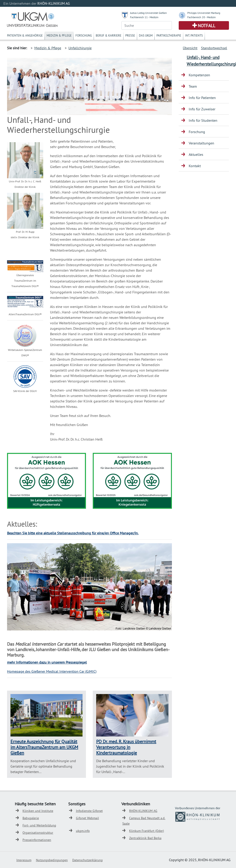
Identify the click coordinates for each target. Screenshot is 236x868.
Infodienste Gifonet (89, 811)
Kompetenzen (199, 75)
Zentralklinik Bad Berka (145, 838)
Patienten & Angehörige (25, 35)
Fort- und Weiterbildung (39, 825)
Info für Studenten (203, 120)
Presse (130, 35)
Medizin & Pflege (59, 35)
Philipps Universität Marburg (204, 13)
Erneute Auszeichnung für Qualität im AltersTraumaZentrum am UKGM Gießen (44, 747)
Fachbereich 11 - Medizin (144, 17)
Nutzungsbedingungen (52, 860)
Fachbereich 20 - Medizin (202, 17)
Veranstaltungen (201, 143)
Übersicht (190, 48)
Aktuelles (196, 154)
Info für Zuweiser (202, 109)
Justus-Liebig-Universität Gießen (148, 13)
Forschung (84, 35)
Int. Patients (194, 35)
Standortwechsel (214, 48)
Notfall (207, 26)
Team (193, 86)
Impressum (24, 860)
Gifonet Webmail (87, 818)
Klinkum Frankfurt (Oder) (147, 831)
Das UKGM (146, 35)
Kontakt (195, 166)
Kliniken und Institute (38, 811)
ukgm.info (83, 831)
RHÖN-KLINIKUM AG (143, 811)
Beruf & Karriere (109, 35)
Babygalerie (31, 818)
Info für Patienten (202, 98)
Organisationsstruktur (38, 833)
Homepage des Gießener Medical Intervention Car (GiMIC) (52, 671)
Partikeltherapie (169, 35)
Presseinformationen (37, 840)
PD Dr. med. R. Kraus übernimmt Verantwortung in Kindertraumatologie (126, 747)
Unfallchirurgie (80, 48)
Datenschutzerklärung (88, 860)
